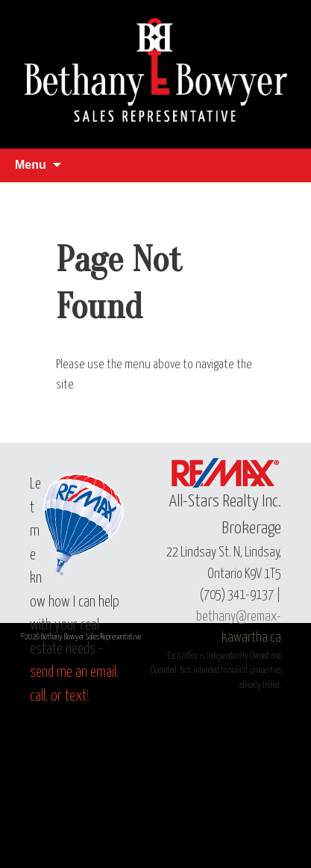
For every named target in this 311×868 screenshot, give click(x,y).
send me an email (73, 673)
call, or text (58, 697)
